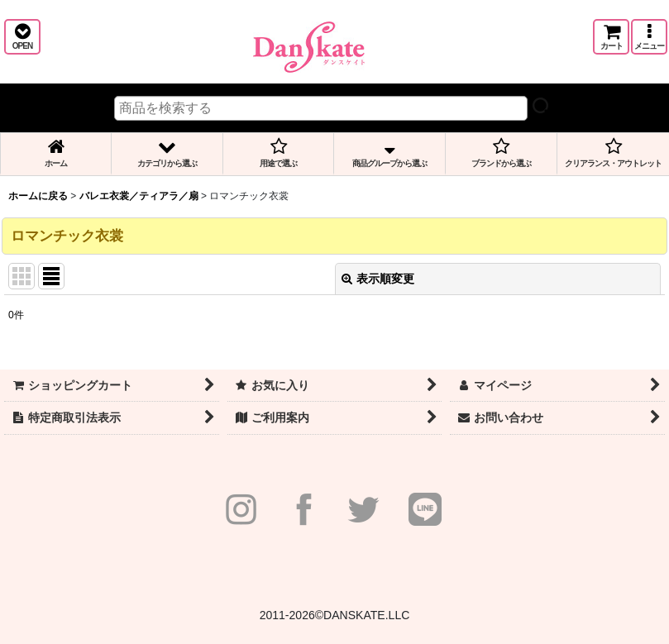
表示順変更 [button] (378, 279)
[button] (22, 37)
